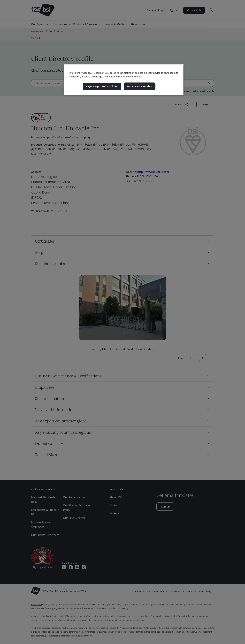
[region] (124, 80)
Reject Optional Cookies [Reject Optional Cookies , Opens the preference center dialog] (102, 86)
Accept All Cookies (140, 86)
